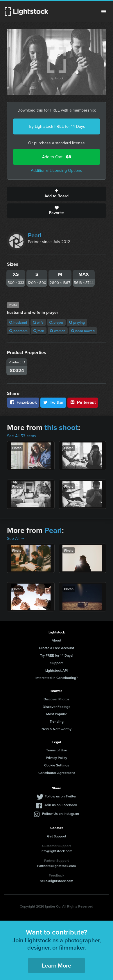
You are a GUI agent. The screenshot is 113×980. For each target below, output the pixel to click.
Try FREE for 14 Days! (57, 655)
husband (18, 322)
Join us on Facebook (61, 805)
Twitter (53, 402)
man (39, 331)
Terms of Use (57, 750)
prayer (56, 322)
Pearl (35, 235)
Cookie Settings (57, 765)
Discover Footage (57, 707)
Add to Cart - (57, 157)
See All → (16, 539)
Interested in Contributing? (57, 678)
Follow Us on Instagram (61, 814)
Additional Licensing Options (56, 171)
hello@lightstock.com (56, 881)
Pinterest (83, 402)
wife (38, 322)
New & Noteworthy (56, 729)
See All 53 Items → (24, 436)
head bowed (83, 331)
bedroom (18, 331)
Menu (104, 12)
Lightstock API (56, 670)
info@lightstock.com (56, 851)
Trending (57, 721)
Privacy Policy (56, 758)
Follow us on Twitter (61, 796)
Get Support (57, 836)
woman (58, 331)
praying (77, 322)
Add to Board (56, 194)
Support (56, 663)
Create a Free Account (56, 648)
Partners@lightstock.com (56, 866)
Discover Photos (56, 699)
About (56, 640)
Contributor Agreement (57, 773)
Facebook (23, 402)
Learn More (56, 965)
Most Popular (56, 714)
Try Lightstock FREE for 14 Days (57, 126)
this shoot (61, 427)
